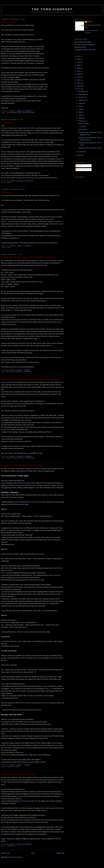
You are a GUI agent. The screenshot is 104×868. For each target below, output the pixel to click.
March (81, 118)
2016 (79, 74)
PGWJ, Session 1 (10, 22)
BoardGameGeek (80, 47)
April (80, 115)
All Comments (81, 170)
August (81, 103)
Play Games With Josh (30, 801)
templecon (28, 372)
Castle (14, 39)
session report (29, 113)
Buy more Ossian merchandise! (85, 45)
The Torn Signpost (52, 9)
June (80, 109)
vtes (9, 182)
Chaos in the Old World (9, 382)
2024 (79, 59)
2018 (79, 68)
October (82, 97)
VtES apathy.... (8, 192)
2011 (79, 89)
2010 (79, 155)
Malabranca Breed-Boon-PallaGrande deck (22, 485)
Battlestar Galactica (15, 372)
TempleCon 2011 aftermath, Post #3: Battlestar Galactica (29, 258)
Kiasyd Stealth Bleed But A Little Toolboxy (28, 502)
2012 (79, 86)
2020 (79, 65)
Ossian (90, 22)
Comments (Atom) (16, 857)
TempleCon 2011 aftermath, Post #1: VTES (22, 466)
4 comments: (28, 456)
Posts (79, 166)
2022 (79, 62)
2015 (79, 77)
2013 (79, 83)
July (80, 106)
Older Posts (61, 853)
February (82, 121)
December (82, 91)
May (80, 112)
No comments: (28, 111)
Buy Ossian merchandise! (83, 42)
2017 (79, 71)
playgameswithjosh (14, 113)
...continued (7, 123)
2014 (79, 80)
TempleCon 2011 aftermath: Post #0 (18, 774)
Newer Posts (5, 853)
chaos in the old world (16, 458)
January (82, 152)
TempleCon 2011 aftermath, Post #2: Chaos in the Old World (30, 379)
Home (33, 853)
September (82, 100)
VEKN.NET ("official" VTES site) (85, 50)
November (82, 94)
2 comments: (27, 246)
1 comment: (27, 370)
